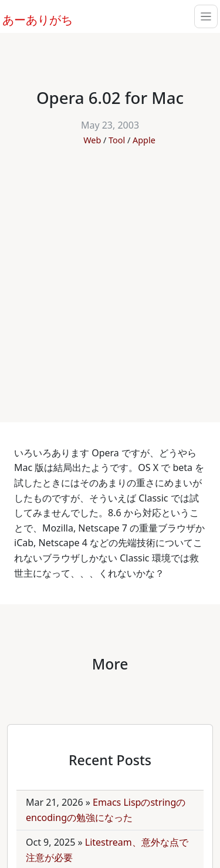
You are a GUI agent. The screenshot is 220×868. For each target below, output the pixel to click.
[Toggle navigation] (206, 16)
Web (92, 140)
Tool (117, 140)
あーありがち (31, 18)
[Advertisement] (110, 278)
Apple (144, 140)
